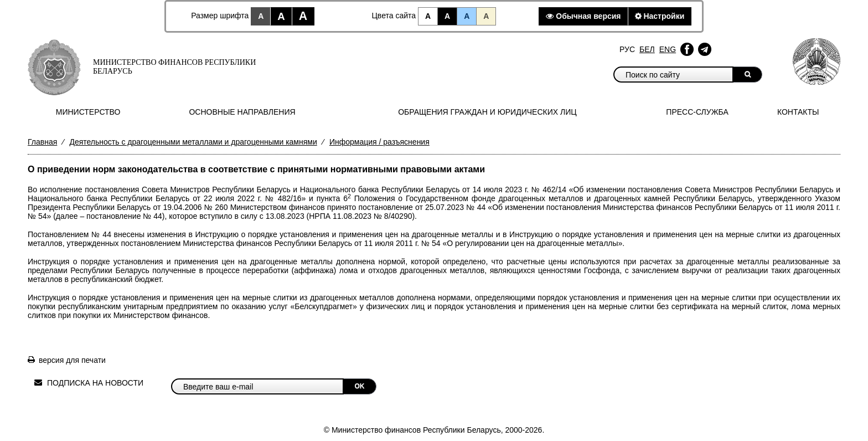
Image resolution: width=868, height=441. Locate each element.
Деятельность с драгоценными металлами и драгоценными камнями (193, 142)
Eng (668, 49)
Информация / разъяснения (379, 142)
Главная (42, 142)
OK (360, 386)
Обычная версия (583, 16)
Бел (647, 49)
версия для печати (72, 360)
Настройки (660, 16)
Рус (627, 49)
